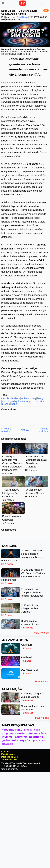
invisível (8, 737)
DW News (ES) (29, 670)
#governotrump (12, 730)
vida (42, 401)
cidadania (7, 744)
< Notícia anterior (6, 430)
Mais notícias (41, 633)
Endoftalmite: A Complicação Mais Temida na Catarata (32, 592)
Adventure (27, 645)
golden (6, 740)
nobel (14, 404)
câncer (43, 733)
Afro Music (27, 657)
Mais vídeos (42, 681)
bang (40, 398)
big (34, 398)
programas (9, 733)
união (21, 733)
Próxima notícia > (43, 430)
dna (4, 401)
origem (30, 401)
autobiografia (21, 740)
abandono (36, 737)
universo (26, 398)
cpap (37, 730)
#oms (43, 740)
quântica (20, 401)
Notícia (25, 430)
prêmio (6, 404)
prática (28, 730)
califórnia (21, 737)
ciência (5, 398)
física (11, 401)
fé (12, 398)
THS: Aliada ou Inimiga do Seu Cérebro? (11, 493)
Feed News (22, 17)
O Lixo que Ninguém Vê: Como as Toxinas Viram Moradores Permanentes (12, 463)
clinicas (32, 733)
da (37, 401)
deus (17, 398)
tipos (34, 740)
